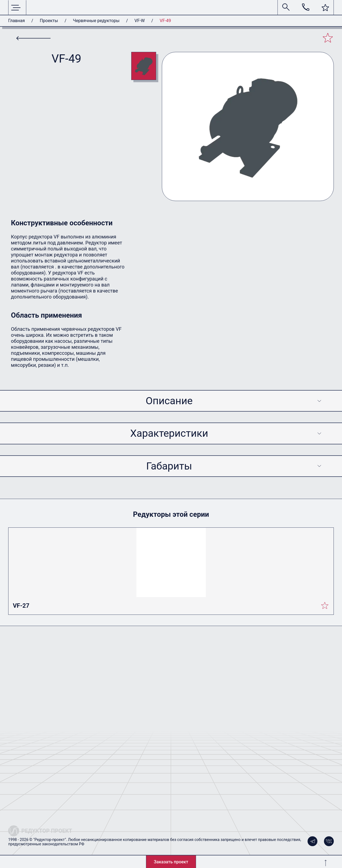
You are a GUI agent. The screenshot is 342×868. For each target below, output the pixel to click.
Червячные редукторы (96, 21)
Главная (17, 21)
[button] (325, 8)
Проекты (49, 21)
